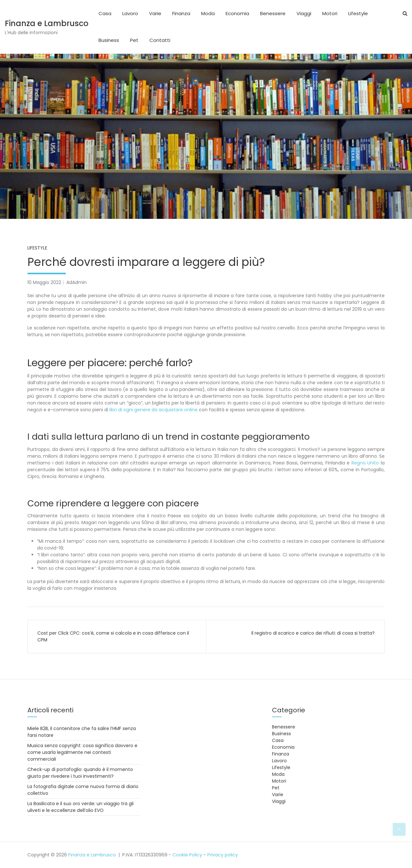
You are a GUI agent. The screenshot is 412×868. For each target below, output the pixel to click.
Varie (155, 13)
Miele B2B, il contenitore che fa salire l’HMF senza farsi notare (82, 732)
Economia (237, 13)
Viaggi (304, 13)
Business (109, 40)
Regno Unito (365, 463)
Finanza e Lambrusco (47, 23)
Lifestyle (358, 13)
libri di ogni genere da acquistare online (154, 410)
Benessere (273, 13)
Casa (105, 13)
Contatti (160, 40)
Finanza (181, 13)
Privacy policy (223, 855)
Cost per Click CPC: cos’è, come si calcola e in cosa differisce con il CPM (113, 636)
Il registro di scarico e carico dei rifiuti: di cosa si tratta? (313, 633)
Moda (208, 13)
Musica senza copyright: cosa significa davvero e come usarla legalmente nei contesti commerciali (82, 752)
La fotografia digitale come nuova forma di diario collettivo (83, 790)
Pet (134, 40)
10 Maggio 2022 (44, 282)
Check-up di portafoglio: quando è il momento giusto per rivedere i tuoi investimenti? (80, 773)
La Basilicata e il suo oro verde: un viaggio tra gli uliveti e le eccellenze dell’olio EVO (80, 807)
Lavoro (130, 13)
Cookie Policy (187, 855)
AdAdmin (76, 282)
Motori (330, 13)
